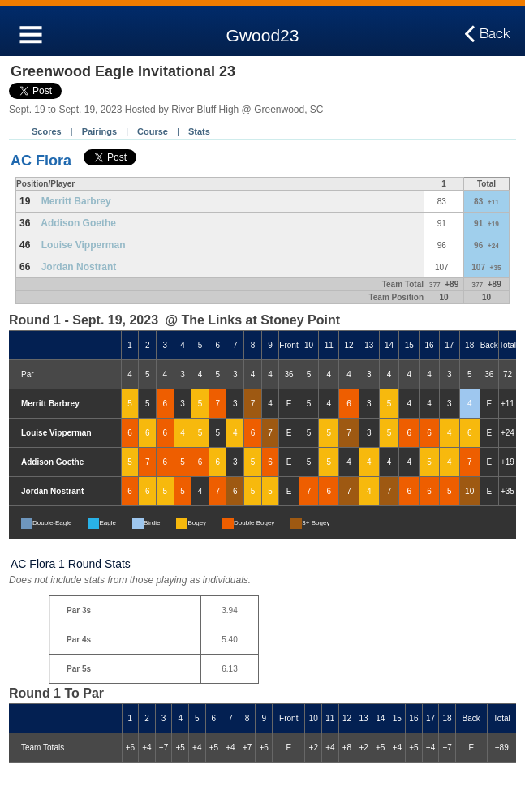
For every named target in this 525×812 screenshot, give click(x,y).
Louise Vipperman (84, 245)
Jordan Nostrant (79, 267)
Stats (199, 131)
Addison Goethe (78, 223)
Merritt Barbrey (76, 201)
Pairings (99, 131)
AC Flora (41, 161)
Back (495, 34)
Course (153, 131)
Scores (47, 131)
